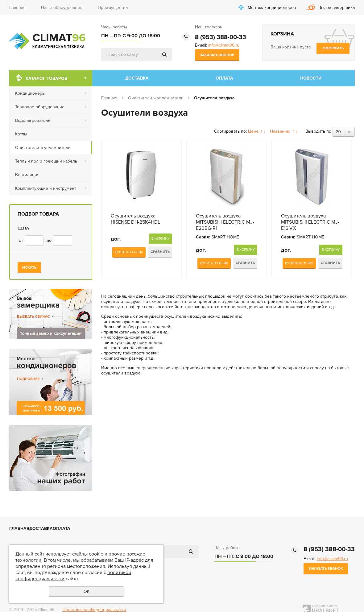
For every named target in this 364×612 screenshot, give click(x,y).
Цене (253, 131)
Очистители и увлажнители (43, 148)
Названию (280, 131)
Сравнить (160, 252)
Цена (23, 228)
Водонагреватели (33, 120)
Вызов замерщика (337, 8)
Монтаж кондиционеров (272, 8)
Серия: (203, 237)
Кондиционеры (30, 93)
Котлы (21, 134)
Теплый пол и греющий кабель (46, 161)
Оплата (224, 78)
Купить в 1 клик (129, 252)
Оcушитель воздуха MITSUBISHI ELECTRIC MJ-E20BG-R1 (225, 222)
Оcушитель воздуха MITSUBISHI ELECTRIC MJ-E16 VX (310, 222)
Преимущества (113, 8)
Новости (311, 78)
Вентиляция (27, 175)
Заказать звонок (217, 55)
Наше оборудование (62, 8)
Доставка (137, 78)
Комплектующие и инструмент (46, 188)
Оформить (333, 48)
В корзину (161, 239)
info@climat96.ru (224, 45)
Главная (17, 8)
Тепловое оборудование (40, 107)
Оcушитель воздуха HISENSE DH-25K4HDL (135, 219)
